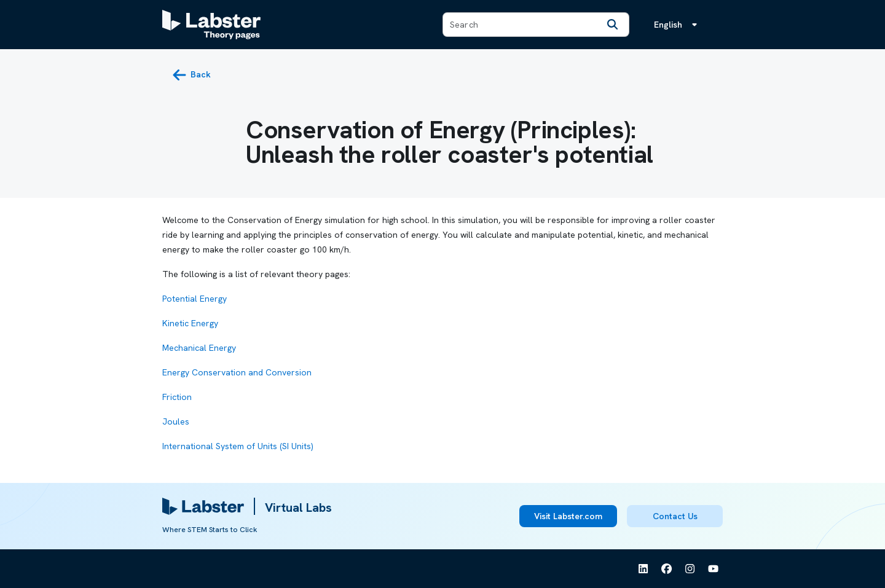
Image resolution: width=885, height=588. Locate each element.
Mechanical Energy (199, 348)
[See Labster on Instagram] (690, 569)
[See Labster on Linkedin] (643, 569)
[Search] (613, 25)
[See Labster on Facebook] (667, 569)
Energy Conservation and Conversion (237, 372)
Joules (176, 421)
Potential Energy (195, 299)
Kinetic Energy (190, 323)
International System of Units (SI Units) (238, 446)
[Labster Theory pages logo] (211, 25)
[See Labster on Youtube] (714, 569)
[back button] (191, 75)
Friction (177, 397)
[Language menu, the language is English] (678, 25)
